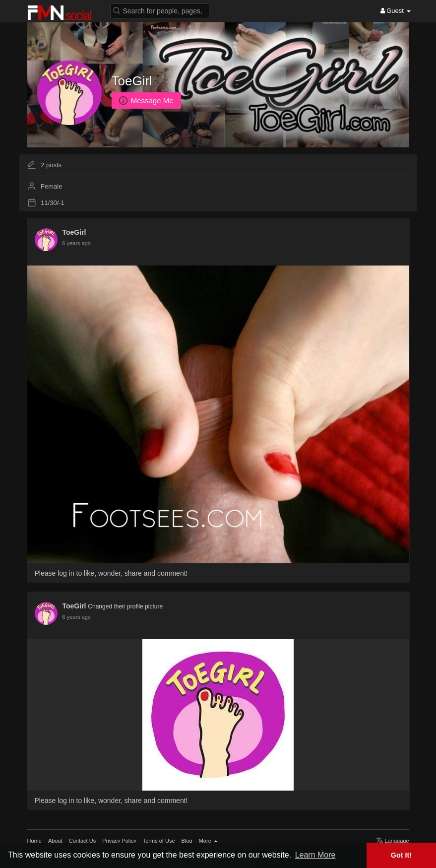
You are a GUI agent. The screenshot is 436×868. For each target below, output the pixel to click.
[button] (160, 10)
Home (34, 841)
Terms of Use (159, 841)
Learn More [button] (315, 855)
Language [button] (393, 841)
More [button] (208, 841)
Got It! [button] (401, 855)
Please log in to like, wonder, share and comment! (111, 573)
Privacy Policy (119, 841)
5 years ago (77, 243)
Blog (187, 841)
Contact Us (82, 841)
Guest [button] (396, 11)
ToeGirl (132, 81)
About (55, 841)
